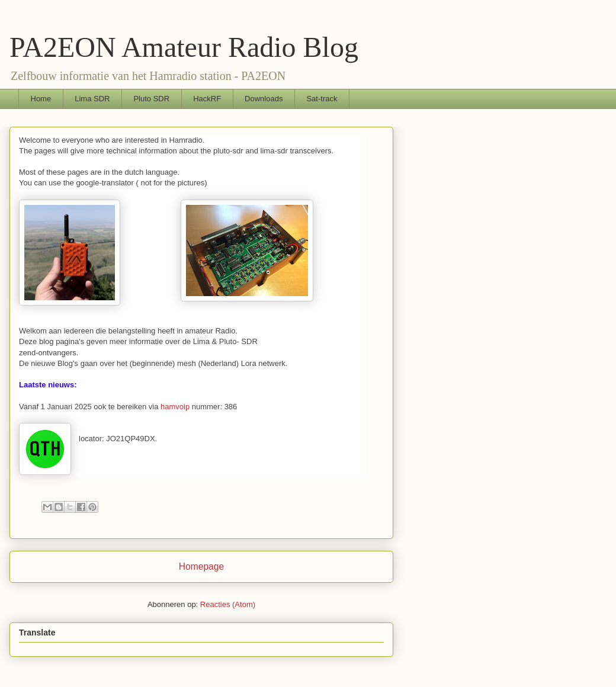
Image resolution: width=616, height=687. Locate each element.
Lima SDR (92, 99)
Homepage (201, 566)
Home (41, 99)
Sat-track (322, 99)
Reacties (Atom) (228, 604)
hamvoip (175, 407)
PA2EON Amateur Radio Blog (184, 47)
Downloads (264, 99)
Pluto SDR (151, 99)
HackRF (207, 99)
